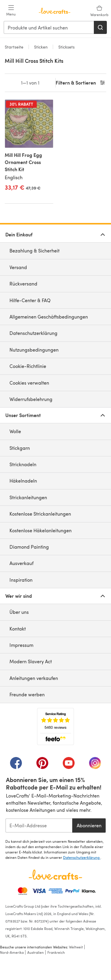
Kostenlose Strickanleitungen (40, 514)
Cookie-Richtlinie (28, 366)
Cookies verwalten (29, 383)
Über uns (19, 612)
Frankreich (56, 952)
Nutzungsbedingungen (34, 350)
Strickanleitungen (28, 497)
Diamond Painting (29, 547)
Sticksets (66, 47)
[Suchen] (100, 27)
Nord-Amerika (12, 952)
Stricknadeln (23, 464)
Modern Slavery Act (31, 661)
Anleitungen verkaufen (34, 678)
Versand (18, 267)
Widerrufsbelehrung (31, 399)
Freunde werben (27, 694)
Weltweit (76, 947)
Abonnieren (89, 825)
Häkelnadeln (23, 481)
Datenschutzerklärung (33, 333)
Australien (36, 952)
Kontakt (18, 629)
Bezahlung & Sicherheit (34, 251)
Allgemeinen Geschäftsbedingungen (49, 317)
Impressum (21, 645)
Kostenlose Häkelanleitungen (41, 530)
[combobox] (49, 27)
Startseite (15, 47)
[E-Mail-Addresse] (39, 825)
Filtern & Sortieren (81, 83)
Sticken (41, 47)
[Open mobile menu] (11, 11)
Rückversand (23, 284)
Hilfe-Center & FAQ (30, 300)
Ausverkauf (21, 563)
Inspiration (21, 580)
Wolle (15, 431)
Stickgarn (20, 448)
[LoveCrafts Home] (55, 875)
